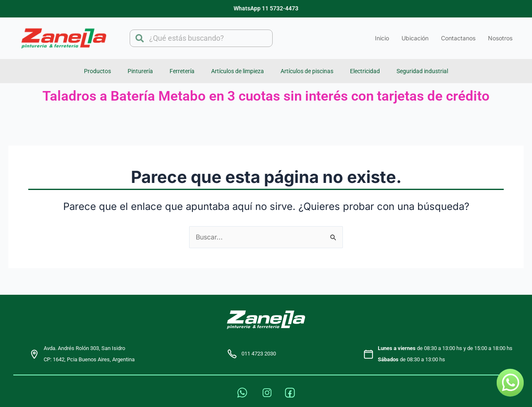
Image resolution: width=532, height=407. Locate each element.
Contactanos (458, 38)
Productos (97, 71)
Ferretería (182, 71)
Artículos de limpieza (238, 71)
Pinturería (140, 71)
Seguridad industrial (422, 71)
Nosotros (500, 38)
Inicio (382, 38)
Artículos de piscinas (307, 71)
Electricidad (365, 71)
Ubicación (415, 38)
